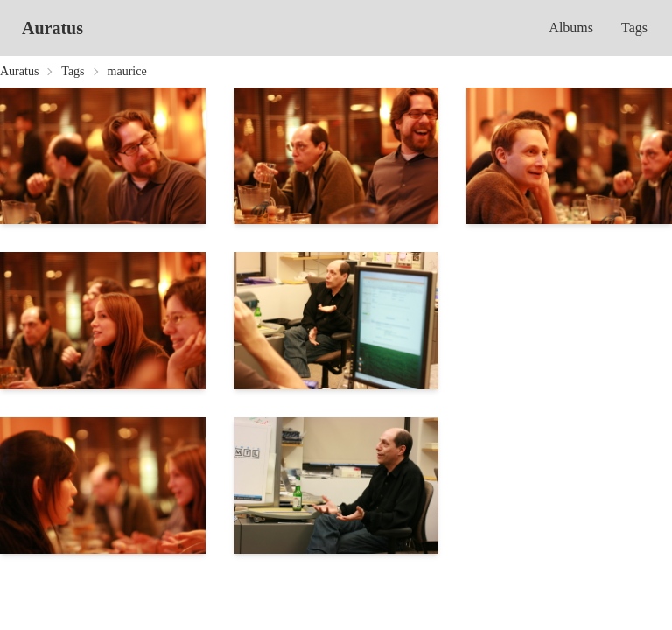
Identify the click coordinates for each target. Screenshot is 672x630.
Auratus (52, 28)
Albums (571, 28)
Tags (634, 28)
